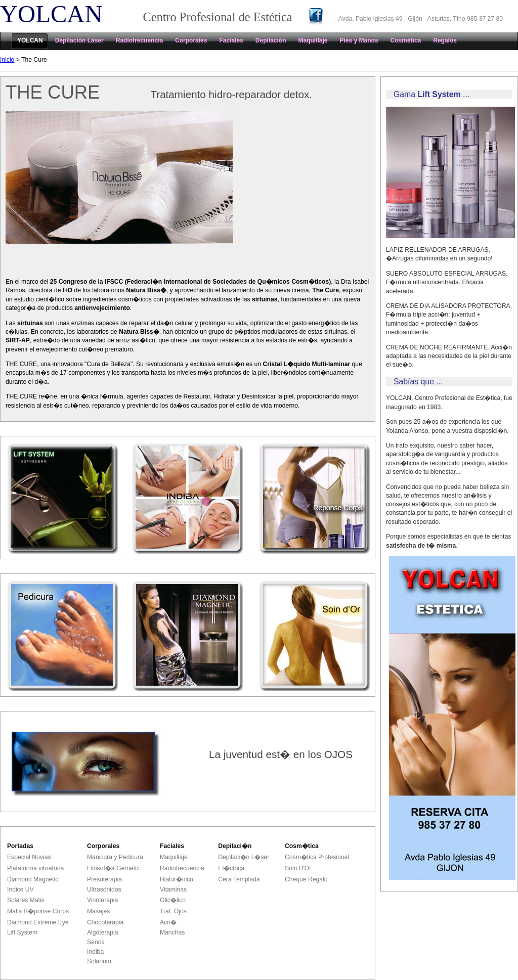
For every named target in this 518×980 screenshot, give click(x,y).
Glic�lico (173, 900)
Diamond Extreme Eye (38, 922)
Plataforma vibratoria (35, 868)
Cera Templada (239, 879)
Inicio (7, 60)
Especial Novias (29, 857)
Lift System (22, 932)
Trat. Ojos (173, 911)
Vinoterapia (102, 900)
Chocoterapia (105, 922)
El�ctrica (231, 868)
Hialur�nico (177, 879)
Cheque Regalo (306, 879)
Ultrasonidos (104, 889)
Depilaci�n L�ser (244, 857)
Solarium (99, 961)
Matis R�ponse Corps (38, 911)
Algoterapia (103, 932)
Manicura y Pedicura (115, 857)
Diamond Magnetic (33, 879)
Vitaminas (173, 889)
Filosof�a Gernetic (113, 868)
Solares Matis (26, 900)
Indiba (95, 952)
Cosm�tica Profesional (317, 857)
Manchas (172, 932)
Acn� (168, 922)
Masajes (98, 911)
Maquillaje (174, 857)
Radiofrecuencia (182, 868)
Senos (96, 942)
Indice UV (20, 889)
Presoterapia (104, 879)
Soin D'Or (298, 868)
